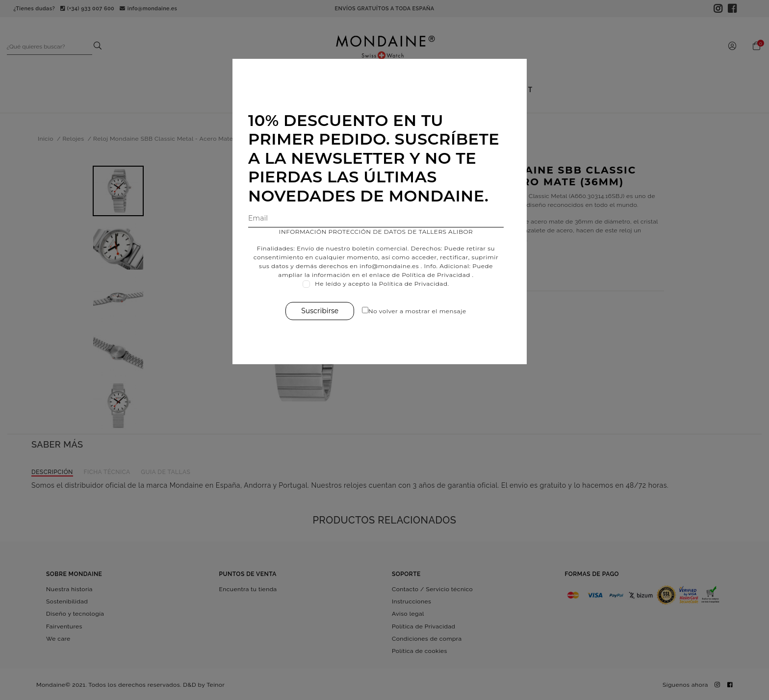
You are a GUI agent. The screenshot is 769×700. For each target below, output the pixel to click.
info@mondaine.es (394, 266)
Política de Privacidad (441, 275)
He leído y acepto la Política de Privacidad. (387, 284)
